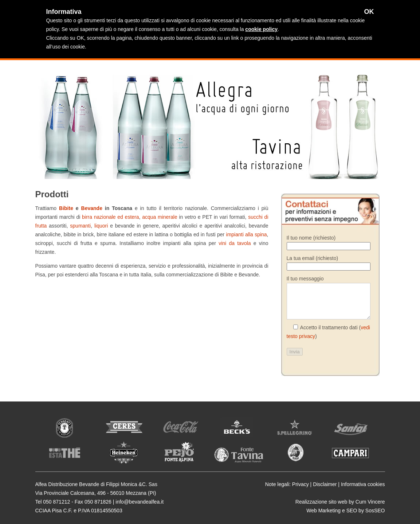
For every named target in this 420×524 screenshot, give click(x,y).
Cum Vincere (370, 502)
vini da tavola (235, 243)
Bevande (93, 208)
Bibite (66, 208)
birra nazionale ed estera (111, 217)
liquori (102, 226)
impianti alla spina (247, 234)
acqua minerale (160, 217)
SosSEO (375, 511)
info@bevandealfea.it (140, 502)
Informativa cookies (363, 484)
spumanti (80, 226)
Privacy (301, 484)
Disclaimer (325, 484)
